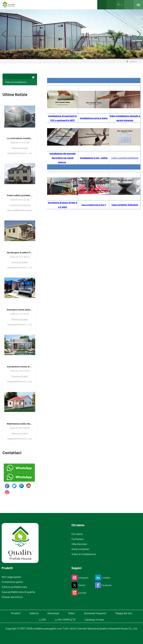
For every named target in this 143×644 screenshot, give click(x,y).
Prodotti (16, 613)
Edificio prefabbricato (14, 587)
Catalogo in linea (94, 619)
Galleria (34, 613)
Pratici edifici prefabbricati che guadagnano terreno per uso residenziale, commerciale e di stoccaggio (20, 195)
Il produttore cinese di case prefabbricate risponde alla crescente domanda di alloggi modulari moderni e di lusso (20, 366)
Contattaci (78, 539)
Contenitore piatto (12, 582)
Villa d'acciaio (79, 544)
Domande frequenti (95, 613)
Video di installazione (16, 82)
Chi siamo (77, 534)
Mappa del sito (124, 613)
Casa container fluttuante (125, 205)
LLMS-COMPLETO (65, 619)
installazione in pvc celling (94, 158)
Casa (130, 61)
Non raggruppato (11, 577)
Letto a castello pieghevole (125, 158)
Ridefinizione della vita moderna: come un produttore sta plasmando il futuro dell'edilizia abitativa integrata (20, 424)
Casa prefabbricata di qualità (18, 592)
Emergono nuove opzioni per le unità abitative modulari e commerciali (20, 310)
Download (53, 613)
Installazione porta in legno (94, 118)
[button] (68, 55)
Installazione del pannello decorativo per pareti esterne (63, 158)
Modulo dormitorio (12, 597)
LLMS (42, 619)
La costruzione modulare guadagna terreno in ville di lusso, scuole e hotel (20, 138)
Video (71, 613)
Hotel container (81, 549)
